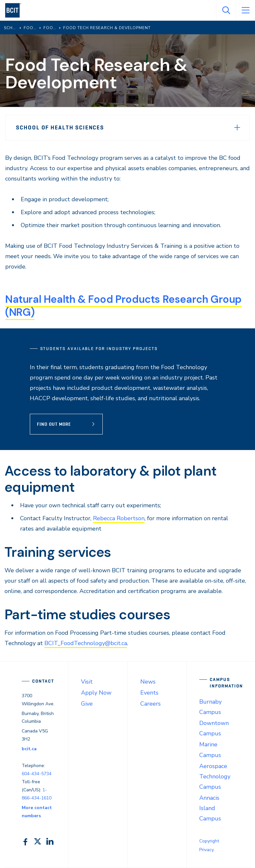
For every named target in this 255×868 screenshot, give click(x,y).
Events (149, 693)
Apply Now (96, 693)
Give (87, 704)
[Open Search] (226, 10)
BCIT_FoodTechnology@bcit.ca (86, 643)
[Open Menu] (245, 10)
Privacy (207, 850)
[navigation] (16, 10)
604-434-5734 (37, 774)
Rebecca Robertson (119, 518)
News (148, 682)
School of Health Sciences (60, 127)
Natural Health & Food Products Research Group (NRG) (123, 306)
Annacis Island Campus (210, 808)
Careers (151, 704)
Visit (87, 682)
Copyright (209, 841)
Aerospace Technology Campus (215, 776)
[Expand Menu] (237, 127)
